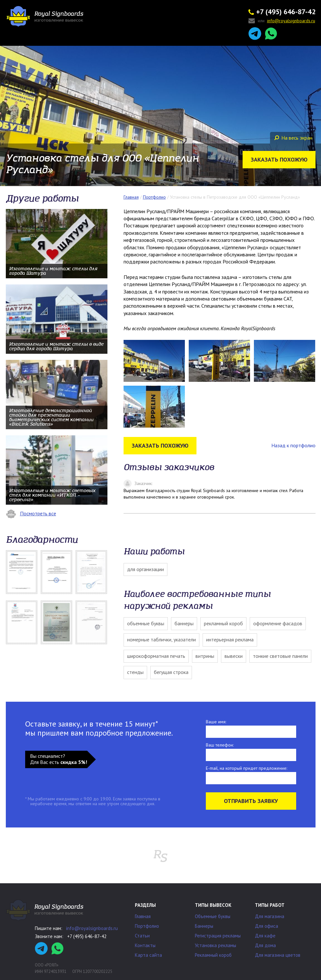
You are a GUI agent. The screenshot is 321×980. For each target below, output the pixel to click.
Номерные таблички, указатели (161, 639)
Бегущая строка (171, 672)
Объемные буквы (146, 623)
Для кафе (265, 936)
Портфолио (147, 926)
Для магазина (270, 916)
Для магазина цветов (278, 955)
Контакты (145, 945)
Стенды (135, 672)
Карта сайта (148, 955)
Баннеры (184, 623)
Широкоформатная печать (156, 656)
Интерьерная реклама (230, 639)
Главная (143, 916)
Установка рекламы (216, 945)
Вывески (234, 656)
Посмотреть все (31, 513)
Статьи (142, 936)
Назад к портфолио (293, 445)
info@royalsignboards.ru (92, 928)
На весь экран (293, 138)
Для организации (145, 569)
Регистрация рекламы (218, 936)
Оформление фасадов (278, 623)
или (282, 21)
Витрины (205, 656)
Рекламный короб (223, 623)
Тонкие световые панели (280, 656)
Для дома (265, 945)
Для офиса (266, 926)
